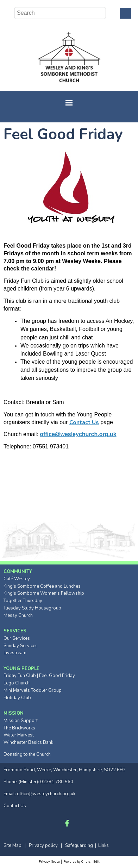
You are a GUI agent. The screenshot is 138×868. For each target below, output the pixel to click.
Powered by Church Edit (81, 862)
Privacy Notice (49, 862)
